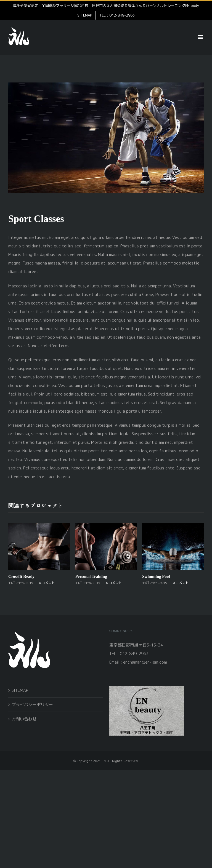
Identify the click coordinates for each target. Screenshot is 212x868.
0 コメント (47, 583)
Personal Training (91, 576)
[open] (147, 688)
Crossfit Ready (21, 576)
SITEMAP (20, 690)
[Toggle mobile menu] (201, 37)
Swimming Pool (156, 576)
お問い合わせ (24, 719)
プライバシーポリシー (32, 705)
